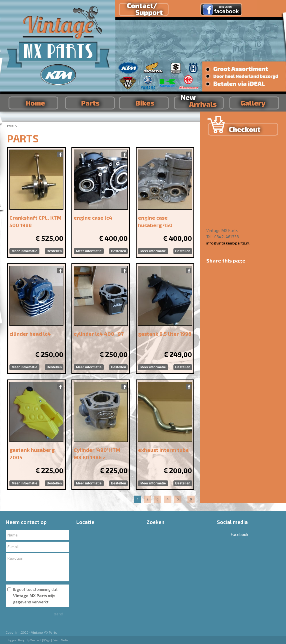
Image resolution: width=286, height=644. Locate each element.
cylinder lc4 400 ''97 (99, 334)
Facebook (233, 534)
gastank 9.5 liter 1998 (165, 334)
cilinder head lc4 (30, 334)
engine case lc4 (93, 218)
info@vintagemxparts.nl (228, 243)
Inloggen (11, 640)
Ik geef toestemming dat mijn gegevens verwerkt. (35, 596)
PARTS (12, 126)
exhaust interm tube (163, 450)
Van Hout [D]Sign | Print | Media (49, 640)
